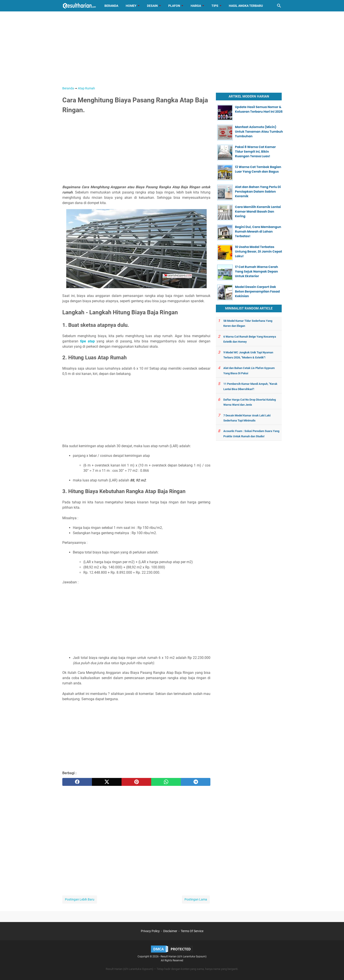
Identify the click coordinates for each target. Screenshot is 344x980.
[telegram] (196, 782)
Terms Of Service (192, 931)
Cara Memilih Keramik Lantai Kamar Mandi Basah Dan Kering (258, 212)
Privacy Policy (150, 931)
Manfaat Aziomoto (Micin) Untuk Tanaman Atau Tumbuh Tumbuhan (259, 132)
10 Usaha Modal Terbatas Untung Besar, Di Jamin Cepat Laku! (259, 251)
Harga (196, 6)
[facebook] (77, 782)
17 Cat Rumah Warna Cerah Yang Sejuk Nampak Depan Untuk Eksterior (256, 271)
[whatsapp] (166, 782)
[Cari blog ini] (279, 6)
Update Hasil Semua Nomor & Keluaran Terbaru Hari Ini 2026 (259, 109)
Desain (152, 6)
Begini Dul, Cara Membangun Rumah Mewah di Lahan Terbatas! (258, 231)
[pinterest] (136, 782)
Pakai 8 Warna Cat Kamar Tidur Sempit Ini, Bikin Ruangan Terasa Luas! (255, 152)
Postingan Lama (196, 899)
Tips (215, 6)
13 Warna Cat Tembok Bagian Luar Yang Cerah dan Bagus (258, 169)
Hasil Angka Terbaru (246, 6)
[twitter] (107, 782)
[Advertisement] (172, 49)
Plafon (174, 6)
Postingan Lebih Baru (80, 899)
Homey (131, 6)
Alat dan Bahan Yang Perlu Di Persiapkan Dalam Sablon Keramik (258, 192)
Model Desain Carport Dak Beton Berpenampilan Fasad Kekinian (257, 291)
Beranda (111, 6)
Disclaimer (170, 931)
